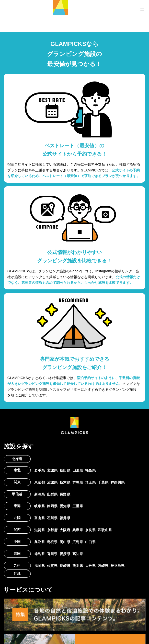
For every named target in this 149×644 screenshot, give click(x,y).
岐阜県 (40, 506)
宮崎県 (103, 566)
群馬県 (78, 482)
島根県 (52, 542)
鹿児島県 (118, 566)
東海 (17, 506)
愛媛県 (65, 554)
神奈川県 (118, 482)
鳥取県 (40, 542)
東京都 (40, 482)
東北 (17, 470)
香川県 (52, 554)
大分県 (90, 566)
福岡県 (40, 566)
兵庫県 (78, 530)
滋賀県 (40, 530)
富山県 (40, 518)
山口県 (90, 542)
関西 (17, 530)
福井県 (65, 518)
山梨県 (52, 494)
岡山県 (65, 542)
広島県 (78, 542)
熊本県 (78, 566)
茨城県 (52, 482)
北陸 (17, 518)
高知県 (78, 554)
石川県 (52, 518)
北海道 (17, 459)
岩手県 (40, 470)
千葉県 (103, 482)
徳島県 (40, 554)
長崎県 (65, 566)
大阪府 (65, 530)
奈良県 (90, 530)
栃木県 (65, 482)
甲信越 (17, 494)
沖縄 (17, 574)
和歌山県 (105, 530)
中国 (17, 542)
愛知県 (65, 506)
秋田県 (65, 470)
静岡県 (52, 506)
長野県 (65, 494)
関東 (17, 482)
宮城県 (52, 470)
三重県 (78, 506)
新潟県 (40, 494)
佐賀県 (52, 566)
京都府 (52, 530)
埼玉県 (90, 482)
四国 (17, 554)
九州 (17, 565)
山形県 (78, 470)
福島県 (90, 470)
